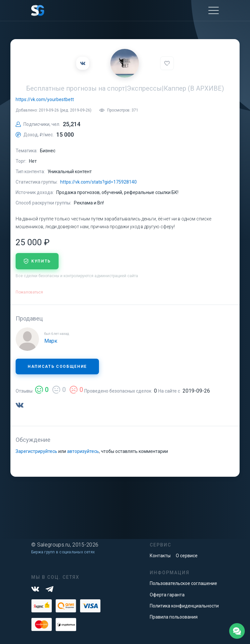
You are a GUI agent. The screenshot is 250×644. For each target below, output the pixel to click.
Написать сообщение (57, 367)
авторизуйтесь (83, 451)
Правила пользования (174, 617)
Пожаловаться (29, 292)
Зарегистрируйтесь (36, 451)
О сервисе (187, 556)
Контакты (160, 556)
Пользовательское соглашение (183, 583)
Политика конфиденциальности (184, 606)
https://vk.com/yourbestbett (45, 99)
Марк (51, 341)
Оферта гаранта (167, 595)
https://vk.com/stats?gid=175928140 (98, 182)
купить (37, 261)
